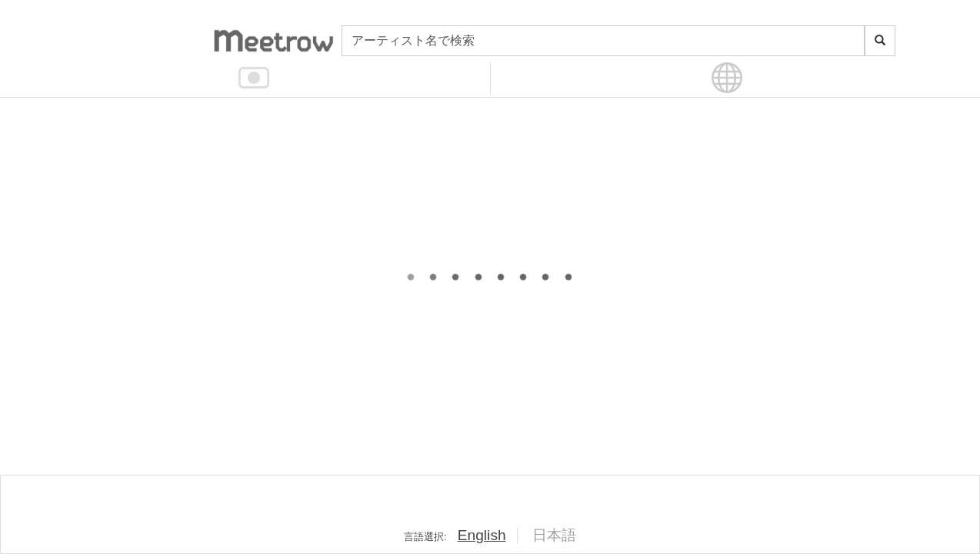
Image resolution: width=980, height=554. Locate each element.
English (482, 535)
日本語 (554, 535)
